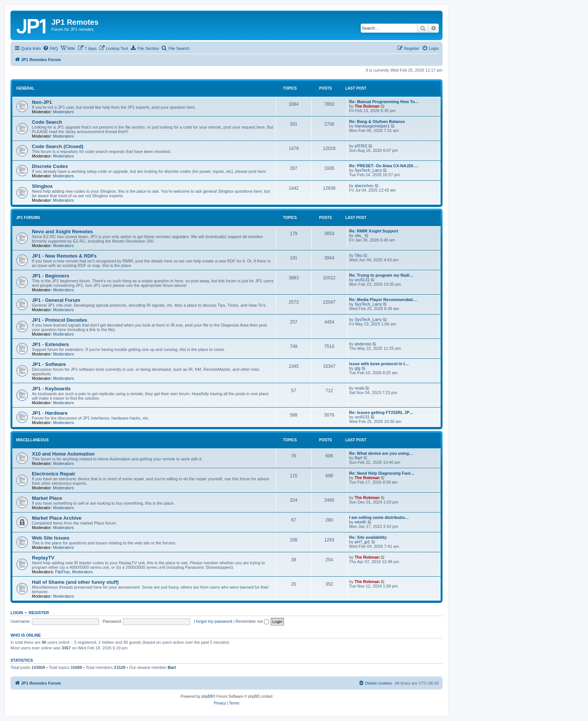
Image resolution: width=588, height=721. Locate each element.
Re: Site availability (368, 537)
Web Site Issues (51, 538)
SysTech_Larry (368, 170)
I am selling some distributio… (379, 517)
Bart (172, 667)
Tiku (358, 255)
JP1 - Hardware (50, 413)
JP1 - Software (49, 364)
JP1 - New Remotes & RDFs (64, 256)
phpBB (207, 696)
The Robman (367, 106)
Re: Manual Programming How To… (384, 102)
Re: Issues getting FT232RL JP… (381, 412)
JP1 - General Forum (56, 300)
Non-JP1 (42, 102)
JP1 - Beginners (51, 276)
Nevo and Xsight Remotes (62, 232)
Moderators (63, 112)
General (25, 88)
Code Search (47, 122)
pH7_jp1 (362, 542)
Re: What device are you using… (381, 453)
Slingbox (42, 186)
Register (39, 613)
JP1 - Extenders (50, 344)
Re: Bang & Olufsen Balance (377, 121)
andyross (363, 344)
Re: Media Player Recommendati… (383, 300)
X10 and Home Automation (63, 454)
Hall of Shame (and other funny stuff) (75, 582)
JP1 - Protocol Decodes (59, 320)
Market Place (47, 498)
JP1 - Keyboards (51, 389)
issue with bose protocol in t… (379, 364)
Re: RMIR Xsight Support (374, 231)
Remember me (252, 621)
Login (17, 613)
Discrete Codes (50, 166)
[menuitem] (50, 48)
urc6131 (362, 280)
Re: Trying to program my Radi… (381, 275)
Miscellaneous (32, 440)
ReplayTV (43, 558)
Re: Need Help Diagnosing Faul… (382, 473)
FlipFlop (62, 572)
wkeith (361, 522)
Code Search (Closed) (58, 146)
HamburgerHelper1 (372, 126)
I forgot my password (213, 621)
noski (360, 388)
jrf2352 (361, 146)
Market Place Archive (57, 518)
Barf (358, 458)
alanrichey (364, 186)
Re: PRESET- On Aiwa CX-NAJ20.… (384, 166)
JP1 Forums (28, 218)
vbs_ (359, 235)
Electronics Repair (54, 474)
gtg (358, 368)
